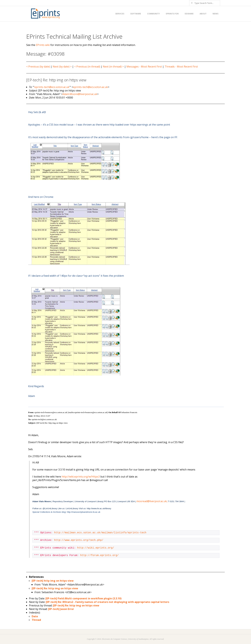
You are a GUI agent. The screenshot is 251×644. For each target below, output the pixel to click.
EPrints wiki (43, 45)
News (215, 14)
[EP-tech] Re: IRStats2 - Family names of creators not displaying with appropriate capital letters (107, 602)
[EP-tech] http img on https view (53, 581)
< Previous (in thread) (87, 67)
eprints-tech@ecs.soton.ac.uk (52, 87)
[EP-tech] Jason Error (61, 609)
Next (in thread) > (113, 67)
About (203, 14)
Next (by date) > (62, 67)
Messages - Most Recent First (144, 67)
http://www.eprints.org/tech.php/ (79, 540)
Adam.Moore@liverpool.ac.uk (80, 94)
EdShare (189, 14)
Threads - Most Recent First (181, 67)
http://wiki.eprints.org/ (96, 548)
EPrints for (172, 14)
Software (136, 14)
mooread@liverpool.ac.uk (152, 501)
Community (153, 14)
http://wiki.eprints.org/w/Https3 (81, 477)
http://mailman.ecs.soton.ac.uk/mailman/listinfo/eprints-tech (100, 533)
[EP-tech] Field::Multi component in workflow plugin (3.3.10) (83, 598)
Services (120, 14)
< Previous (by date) (38, 67)
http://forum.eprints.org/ (99, 555)
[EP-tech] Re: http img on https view (55, 588)
